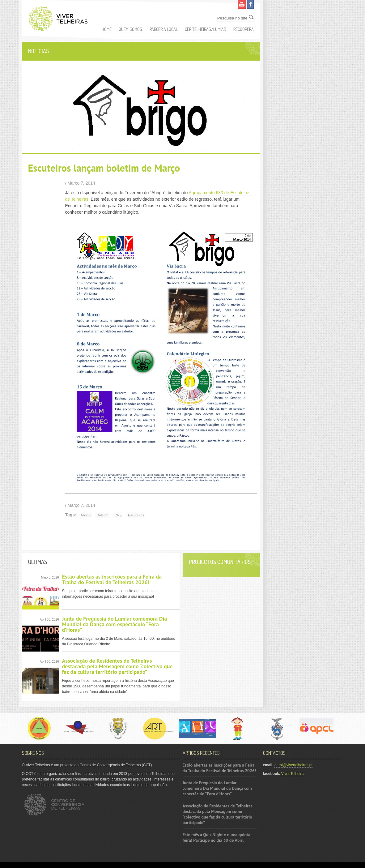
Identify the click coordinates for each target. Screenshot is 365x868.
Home (107, 29)
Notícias (38, 51)
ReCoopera (244, 29)
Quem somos (130, 29)
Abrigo (86, 515)
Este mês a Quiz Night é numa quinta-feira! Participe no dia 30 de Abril (217, 837)
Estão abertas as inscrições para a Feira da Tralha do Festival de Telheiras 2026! (112, 579)
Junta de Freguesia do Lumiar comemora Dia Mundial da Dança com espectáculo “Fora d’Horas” (115, 624)
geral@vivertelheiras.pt (293, 765)
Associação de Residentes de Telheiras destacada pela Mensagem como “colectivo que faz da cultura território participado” (117, 666)
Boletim (102, 515)
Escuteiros (136, 515)
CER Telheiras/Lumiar (205, 29)
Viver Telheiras (293, 774)
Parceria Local (164, 29)
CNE (118, 515)
